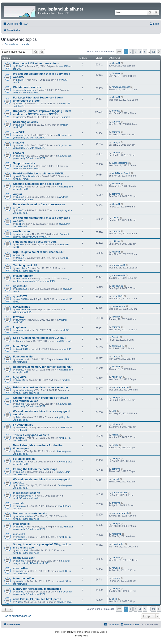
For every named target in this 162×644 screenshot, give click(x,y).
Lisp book (20, 327)
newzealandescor (25, 90)
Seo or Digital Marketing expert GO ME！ (40, 338)
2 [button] (131, 52)
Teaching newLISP (25, 265)
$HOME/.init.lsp (23, 425)
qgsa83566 (20, 286)
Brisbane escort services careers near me (40, 387)
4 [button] (140, 52)
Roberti (20, 485)
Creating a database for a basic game (37, 184)
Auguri (18, 194)
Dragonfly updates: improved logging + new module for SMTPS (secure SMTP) (42, 113)
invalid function (23, 276)
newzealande (22, 307)
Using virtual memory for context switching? (42, 367)
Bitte (18, 417)
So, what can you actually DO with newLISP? (42, 136)
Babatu (20, 341)
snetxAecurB (23, 268)
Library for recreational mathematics (37, 589)
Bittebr (20, 451)
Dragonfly (65, 117)
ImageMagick (22, 524)
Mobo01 (20, 66)
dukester (21, 428)
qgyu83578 (20, 296)
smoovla (19, 503)
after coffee (20, 568)
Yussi (19, 602)
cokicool (20, 244)
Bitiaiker (20, 80)
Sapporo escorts (24, 163)
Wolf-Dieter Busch (25, 176)
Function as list (23, 357)
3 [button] (135, 52)
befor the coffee (23, 578)
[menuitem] (23, 24)
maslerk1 (19, 534)
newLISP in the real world (26, 93)
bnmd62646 (21, 346)
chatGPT (19, 132)
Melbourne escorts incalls (30, 513)
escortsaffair (22, 550)
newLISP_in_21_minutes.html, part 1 (37, 599)
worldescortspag (25, 390)
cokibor (20, 224)
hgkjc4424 (20, 377)
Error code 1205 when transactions (36, 63)
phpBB (70, 632)
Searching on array (25, 122)
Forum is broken (24, 459)
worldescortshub (25, 516)
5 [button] (145, 52)
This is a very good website (31, 435)
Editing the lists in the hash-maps (35, 469)
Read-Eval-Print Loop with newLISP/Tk (38, 173)
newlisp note (21, 231)
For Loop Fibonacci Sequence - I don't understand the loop (38, 99)
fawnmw (18, 317)
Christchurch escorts (27, 87)
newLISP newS (21, 179)
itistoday (20, 117)
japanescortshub (25, 166)
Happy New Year (24, 558)
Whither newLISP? (23, 312)
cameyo (20, 125)
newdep (20, 571)
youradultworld (24, 496)
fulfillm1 (20, 438)
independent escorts (27, 493)
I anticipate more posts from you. (35, 242)
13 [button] (153, 52)
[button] (119, 52)
